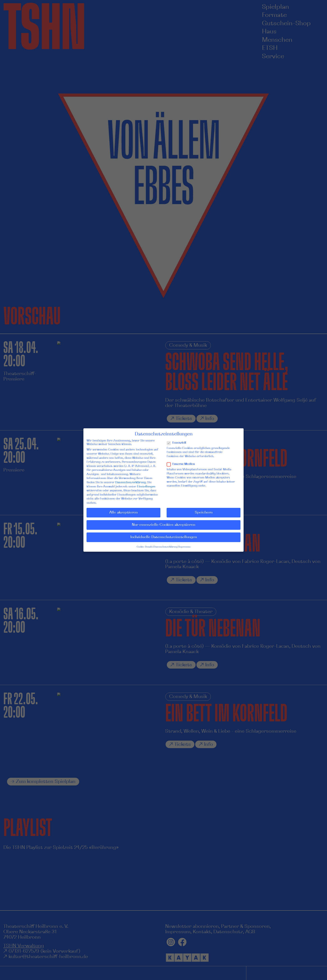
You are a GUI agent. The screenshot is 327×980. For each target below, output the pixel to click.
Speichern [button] (204, 512)
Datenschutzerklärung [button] (166, 547)
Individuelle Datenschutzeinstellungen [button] (164, 537)
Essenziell (178, 443)
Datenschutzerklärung (131, 482)
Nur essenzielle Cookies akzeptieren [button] (163, 525)
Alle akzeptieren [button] (123, 512)
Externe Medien (182, 464)
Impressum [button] (185, 547)
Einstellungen (146, 487)
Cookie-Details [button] (145, 547)
